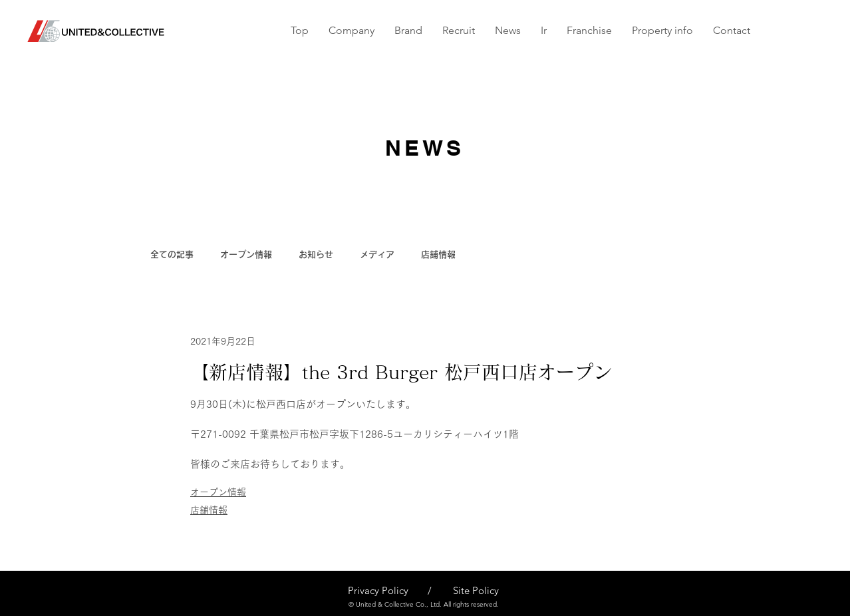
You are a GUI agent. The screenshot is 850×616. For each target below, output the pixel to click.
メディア (377, 254)
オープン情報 (246, 254)
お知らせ (316, 254)
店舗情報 (438, 254)
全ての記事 (172, 254)
